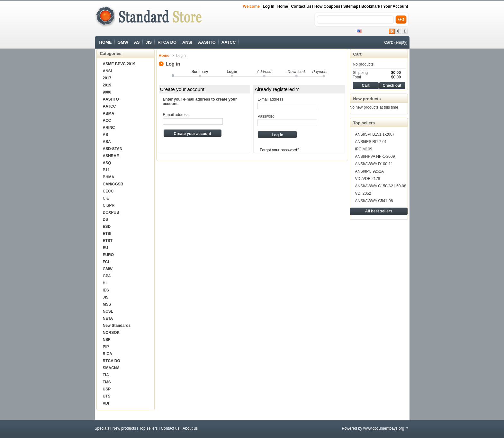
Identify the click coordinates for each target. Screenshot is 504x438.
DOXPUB (111, 212)
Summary (200, 72)
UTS (107, 396)
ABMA (109, 113)
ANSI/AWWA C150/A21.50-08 (381, 186)
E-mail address (176, 115)
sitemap (351, 6)
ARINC (109, 128)
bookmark (371, 6)
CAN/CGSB (113, 184)
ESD (107, 227)
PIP (106, 347)
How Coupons (327, 6)
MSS (107, 304)
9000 (107, 92)
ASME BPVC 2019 (119, 64)
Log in (268, 6)
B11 (106, 170)
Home (283, 6)
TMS (107, 382)
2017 (107, 78)
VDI (106, 403)
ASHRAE (111, 156)
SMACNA (111, 368)
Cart (357, 54)
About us (190, 428)
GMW (123, 42)
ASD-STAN (113, 149)
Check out (392, 85)
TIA (106, 375)
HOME (106, 42)
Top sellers (364, 123)
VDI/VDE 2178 (368, 179)
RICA (108, 354)
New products (367, 99)
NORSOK (111, 333)
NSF (107, 340)
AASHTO (207, 42)
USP (107, 389)
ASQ (107, 163)
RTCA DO (167, 42)
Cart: (389, 42)
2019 (107, 85)
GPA (107, 276)
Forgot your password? (279, 150)
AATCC (229, 42)
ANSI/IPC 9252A (369, 171)
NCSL (108, 311)
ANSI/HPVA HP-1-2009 (375, 156)
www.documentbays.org (384, 428)
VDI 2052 (363, 193)
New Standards (117, 326)
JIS (149, 42)
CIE (106, 198)
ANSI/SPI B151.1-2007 (375, 134)
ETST (108, 241)
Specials (102, 428)
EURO (108, 255)
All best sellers (379, 211)
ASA (107, 142)
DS (106, 219)
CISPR (109, 205)
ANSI (187, 42)
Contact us (301, 6)
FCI (106, 262)
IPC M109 (364, 149)
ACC (107, 121)
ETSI (107, 234)
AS (137, 42)
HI (105, 283)
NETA (108, 318)
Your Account (396, 6)
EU (106, 248)
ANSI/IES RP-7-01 (371, 142)
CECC (108, 191)
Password (266, 116)
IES (106, 290)
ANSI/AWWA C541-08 (374, 201)
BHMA (109, 177)
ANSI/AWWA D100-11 (374, 164)
